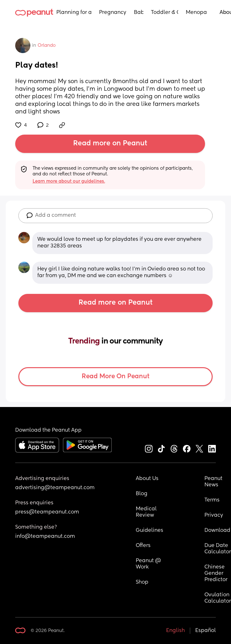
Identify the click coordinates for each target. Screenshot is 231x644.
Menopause (196, 13)
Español (206, 631)
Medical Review (147, 512)
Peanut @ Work (149, 564)
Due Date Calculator (218, 549)
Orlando (47, 46)
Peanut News (214, 482)
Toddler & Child (165, 13)
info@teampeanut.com (45, 537)
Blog (142, 494)
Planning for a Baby (74, 13)
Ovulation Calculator (218, 598)
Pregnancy (113, 13)
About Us (147, 479)
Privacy (214, 515)
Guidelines (150, 531)
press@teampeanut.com (47, 512)
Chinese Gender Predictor (216, 574)
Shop (142, 582)
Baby (139, 13)
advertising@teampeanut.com (55, 488)
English (175, 631)
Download (217, 531)
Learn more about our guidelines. (69, 181)
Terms (212, 500)
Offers (143, 546)
